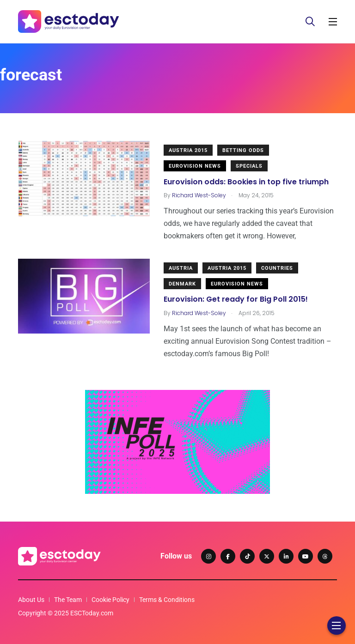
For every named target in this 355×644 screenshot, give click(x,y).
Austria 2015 (188, 150)
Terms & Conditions (167, 600)
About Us (31, 600)
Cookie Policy (110, 600)
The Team (68, 600)
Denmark (182, 284)
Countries (277, 268)
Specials (249, 166)
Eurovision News (195, 166)
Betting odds (243, 150)
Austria (181, 268)
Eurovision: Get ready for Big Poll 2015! (236, 300)
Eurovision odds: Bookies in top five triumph (246, 182)
